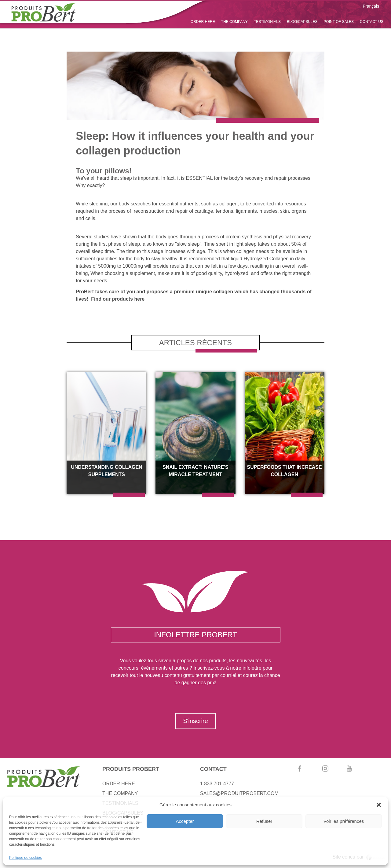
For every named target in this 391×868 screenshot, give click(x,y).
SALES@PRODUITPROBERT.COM (239, 793)
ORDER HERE (203, 22)
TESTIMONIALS (267, 22)
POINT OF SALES (339, 22)
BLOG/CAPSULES (302, 22)
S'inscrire (195, 721)
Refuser (264, 821)
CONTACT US (372, 22)
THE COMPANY (234, 22)
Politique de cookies (26, 858)
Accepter (185, 821)
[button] (379, 805)
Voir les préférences (344, 821)
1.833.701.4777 (217, 784)
